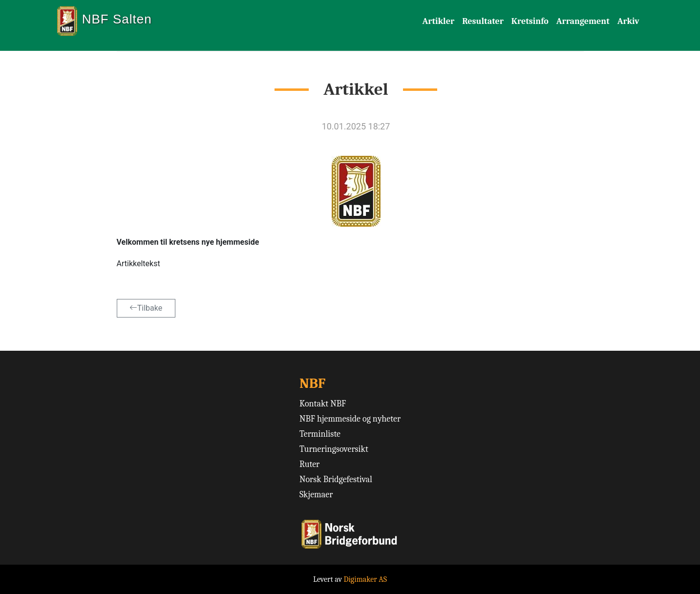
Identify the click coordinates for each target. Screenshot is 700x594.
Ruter (309, 464)
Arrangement (583, 21)
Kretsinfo (530, 21)
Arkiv (628, 21)
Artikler (439, 21)
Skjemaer (316, 495)
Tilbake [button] (146, 308)
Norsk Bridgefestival (336, 479)
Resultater (483, 21)
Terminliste (320, 434)
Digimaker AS (365, 579)
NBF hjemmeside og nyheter (350, 419)
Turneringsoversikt (334, 449)
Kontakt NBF (323, 404)
